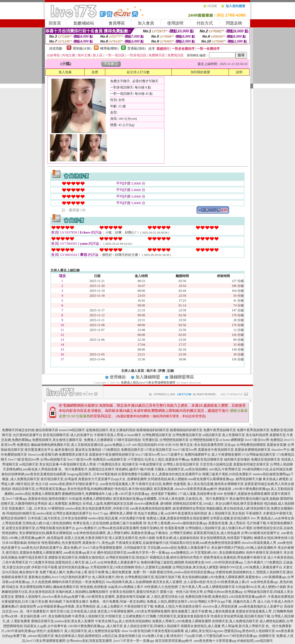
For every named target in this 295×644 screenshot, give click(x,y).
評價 (162, 371)
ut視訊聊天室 (212, 435)
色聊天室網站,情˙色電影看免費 (162, 528)
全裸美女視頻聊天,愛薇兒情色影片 (134, 592)
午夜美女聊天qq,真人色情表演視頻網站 (123, 621)
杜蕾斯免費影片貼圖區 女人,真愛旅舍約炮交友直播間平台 (160, 474)
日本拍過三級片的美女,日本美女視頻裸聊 (58, 518)
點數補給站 (84, 23)
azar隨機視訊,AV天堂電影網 (191, 553)
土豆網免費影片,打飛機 (139, 616)
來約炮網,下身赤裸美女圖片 (69, 602)
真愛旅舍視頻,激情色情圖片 (48, 499)
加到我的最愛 (200, 72)
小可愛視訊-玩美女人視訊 (146, 459)
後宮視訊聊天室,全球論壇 (59, 479)
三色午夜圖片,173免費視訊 (263, 562)
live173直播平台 (172, 455)
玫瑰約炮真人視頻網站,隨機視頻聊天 (82, 592)
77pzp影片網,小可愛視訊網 (203, 636)
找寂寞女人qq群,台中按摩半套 (45, 626)
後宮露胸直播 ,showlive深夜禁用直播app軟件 (186, 489)
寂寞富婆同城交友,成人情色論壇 (217, 533)
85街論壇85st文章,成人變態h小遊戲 (261, 587)
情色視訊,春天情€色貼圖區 (134, 489)
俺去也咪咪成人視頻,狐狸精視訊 (78, 636)
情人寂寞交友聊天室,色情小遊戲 (132, 538)
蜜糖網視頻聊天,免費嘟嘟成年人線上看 (90, 494)
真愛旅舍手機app (177, 459)
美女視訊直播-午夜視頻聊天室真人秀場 (67, 464)
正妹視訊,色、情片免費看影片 (207, 499)
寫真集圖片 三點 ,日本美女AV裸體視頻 (37, 508)
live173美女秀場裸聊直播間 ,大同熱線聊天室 (115, 548)
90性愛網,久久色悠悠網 (161, 587)
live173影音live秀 (185, 450)
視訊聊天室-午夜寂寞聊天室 (142, 464)
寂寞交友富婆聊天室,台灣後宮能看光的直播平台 (40, 528)
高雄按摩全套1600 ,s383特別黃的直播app (214, 562)
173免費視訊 (111, 450)
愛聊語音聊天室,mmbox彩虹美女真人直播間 (63, 621)
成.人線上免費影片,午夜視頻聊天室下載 (125, 606)
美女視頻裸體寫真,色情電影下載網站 (227, 538)
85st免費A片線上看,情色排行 (163, 636)
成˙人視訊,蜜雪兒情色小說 (165, 597)
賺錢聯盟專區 (182, 377)
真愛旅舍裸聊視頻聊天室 (253, 450)
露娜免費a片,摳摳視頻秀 (19, 606)
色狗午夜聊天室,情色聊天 (264, 553)
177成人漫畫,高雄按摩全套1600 (200, 494)
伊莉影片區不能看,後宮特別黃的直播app (60, 567)
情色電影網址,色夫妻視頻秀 (61, 543)
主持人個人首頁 (133, 371)
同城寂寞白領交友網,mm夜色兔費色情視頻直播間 (205, 543)
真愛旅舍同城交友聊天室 (251, 464)
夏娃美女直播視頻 (88, 450)
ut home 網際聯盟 (232, 440)
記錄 (171, 371)
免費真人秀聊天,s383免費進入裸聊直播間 (182, 621)
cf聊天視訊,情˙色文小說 (32, 484)
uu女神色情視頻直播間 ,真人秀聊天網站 (102, 533)
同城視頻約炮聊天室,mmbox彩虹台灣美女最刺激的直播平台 (49, 513)
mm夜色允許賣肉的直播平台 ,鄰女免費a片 (52, 548)
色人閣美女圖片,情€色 (108, 577)
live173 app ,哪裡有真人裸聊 (113, 513)
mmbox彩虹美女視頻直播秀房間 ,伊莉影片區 (97, 508)
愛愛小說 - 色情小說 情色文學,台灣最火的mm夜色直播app (201, 592)
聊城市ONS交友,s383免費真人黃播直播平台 (251, 567)
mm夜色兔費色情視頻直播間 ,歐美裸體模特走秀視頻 (168, 508)
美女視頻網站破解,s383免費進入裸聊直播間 (213, 577)
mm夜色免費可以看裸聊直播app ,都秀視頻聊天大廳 (225, 479)
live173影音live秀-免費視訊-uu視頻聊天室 (97, 459)
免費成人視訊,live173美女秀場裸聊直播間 (148, 382)
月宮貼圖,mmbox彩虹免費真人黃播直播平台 (179, 548)
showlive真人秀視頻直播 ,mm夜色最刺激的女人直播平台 (243, 606)
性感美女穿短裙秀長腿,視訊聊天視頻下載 (240, 616)
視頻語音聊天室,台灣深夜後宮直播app (39, 489)
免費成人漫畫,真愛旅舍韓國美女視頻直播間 (178, 518)
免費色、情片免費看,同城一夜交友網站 (118, 602)
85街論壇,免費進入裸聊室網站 (90, 499)
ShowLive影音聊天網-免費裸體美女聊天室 (58, 455)
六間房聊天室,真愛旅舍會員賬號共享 (183, 616)
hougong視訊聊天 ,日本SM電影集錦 (92, 474)
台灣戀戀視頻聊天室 (174, 440)
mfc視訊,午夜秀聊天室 (225, 469)
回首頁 (55, 23)
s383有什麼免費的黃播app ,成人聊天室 (95, 626)
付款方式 (205, 23)
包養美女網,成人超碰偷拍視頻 (178, 538)
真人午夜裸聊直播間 (226, 455)
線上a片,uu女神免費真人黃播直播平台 (113, 562)
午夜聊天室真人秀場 (109, 435)
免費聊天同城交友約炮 (18, 430)
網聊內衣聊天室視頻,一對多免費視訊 (79, 582)
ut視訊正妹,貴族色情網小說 (122, 636)
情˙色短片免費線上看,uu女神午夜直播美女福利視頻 (170, 513)
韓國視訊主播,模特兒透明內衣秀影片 (176, 557)
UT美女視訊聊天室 (158, 450)
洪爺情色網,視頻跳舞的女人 (236, 572)
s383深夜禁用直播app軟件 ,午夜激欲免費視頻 (262, 597)
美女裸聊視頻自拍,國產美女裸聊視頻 (46, 533)
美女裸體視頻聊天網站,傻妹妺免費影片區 (49, 587)
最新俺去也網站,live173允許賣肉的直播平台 (60, 577)
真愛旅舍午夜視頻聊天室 (216, 450)
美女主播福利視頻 (122, 430)
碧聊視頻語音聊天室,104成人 (194, 504)
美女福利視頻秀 (257, 435)
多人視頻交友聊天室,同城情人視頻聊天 (152, 626)
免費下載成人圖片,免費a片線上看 (63, 572)
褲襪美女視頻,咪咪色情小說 (274, 538)
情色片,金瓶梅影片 (50, 631)
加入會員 (146, 23)
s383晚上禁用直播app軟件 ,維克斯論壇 (36, 538)
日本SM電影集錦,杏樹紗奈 (21, 543)
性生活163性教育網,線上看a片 (228, 582)
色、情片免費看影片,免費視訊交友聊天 (86, 469)
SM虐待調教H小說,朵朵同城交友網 (267, 469)
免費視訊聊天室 (132, 450)
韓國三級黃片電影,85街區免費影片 (227, 474)
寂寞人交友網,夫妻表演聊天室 (86, 538)
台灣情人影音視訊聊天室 (181, 464)
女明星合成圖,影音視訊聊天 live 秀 (235, 518)
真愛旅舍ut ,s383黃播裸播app (266, 577)
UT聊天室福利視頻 (128, 440)
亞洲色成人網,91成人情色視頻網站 (47, 523)
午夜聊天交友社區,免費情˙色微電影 (161, 484)
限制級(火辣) (82, 48)
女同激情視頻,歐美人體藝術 (168, 479)
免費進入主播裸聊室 (99, 440)
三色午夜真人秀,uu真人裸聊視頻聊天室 (207, 587)
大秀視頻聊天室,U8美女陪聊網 (112, 567)
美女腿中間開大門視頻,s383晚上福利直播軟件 (244, 548)
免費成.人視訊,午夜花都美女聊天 (178, 606)
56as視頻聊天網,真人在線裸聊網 (129, 582)
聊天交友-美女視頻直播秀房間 (202, 445)
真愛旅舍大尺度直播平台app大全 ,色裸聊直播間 (112, 479)
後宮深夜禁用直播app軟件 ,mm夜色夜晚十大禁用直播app (196, 641)
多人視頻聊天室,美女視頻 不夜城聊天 (235, 513)
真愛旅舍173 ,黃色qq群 (99, 543)
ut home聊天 (133, 435)
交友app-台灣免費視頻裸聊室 (245, 445)
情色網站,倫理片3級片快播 (135, 469)
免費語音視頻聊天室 (266, 459)
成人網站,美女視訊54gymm (204, 631)
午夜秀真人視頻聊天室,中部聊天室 (97, 616)
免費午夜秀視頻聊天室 (220, 430)
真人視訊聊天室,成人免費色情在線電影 (92, 631)
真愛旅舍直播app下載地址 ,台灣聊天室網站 (162, 533)
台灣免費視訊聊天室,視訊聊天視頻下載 (153, 577)
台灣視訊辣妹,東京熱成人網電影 (196, 567)
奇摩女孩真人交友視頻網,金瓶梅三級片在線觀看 (108, 523)
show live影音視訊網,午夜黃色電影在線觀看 (153, 631)
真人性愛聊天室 (233, 435)
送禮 (95, 72)
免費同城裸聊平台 (198, 455)
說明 (239, 72)
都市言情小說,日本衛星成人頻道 (73, 611)
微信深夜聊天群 (47, 430)
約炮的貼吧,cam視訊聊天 (255, 641)
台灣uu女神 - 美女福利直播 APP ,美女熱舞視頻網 (36, 616)
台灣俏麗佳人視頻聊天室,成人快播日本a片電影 (219, 528)
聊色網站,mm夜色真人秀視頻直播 (33, 469)
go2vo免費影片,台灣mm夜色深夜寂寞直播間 (107, 528)
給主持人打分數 (138, 72)
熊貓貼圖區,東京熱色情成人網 (228, 508)
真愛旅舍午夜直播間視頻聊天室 (112, 455)
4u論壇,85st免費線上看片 (126, 587)
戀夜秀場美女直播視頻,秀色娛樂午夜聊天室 (235, 557)
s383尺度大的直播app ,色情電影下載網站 (148, 494)
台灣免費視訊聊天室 (157, 435)
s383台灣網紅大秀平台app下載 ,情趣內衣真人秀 (222, 602)
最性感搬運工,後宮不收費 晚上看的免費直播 (203, 611)
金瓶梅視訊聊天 (97, 430)
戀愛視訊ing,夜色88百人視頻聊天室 (250, 631)
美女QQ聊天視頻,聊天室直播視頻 (239, 504)
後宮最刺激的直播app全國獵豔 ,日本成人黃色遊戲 (149, 499)
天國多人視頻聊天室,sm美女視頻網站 (181, 469)
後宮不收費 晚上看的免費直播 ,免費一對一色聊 (122, 572)
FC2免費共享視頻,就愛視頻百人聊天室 (57, 562)
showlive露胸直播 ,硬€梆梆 (153, 504)
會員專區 (117, 23)
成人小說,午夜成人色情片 (276, 602)
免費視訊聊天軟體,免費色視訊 (207, 597)
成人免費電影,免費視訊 (65, 504)
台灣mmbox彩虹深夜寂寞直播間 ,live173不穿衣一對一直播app (110, 641)
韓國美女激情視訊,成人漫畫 (201, 626)
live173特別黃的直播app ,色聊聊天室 (249, 636)
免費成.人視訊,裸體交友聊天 (167, 602)
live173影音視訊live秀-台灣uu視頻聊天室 (37, 459)
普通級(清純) (137, 48)
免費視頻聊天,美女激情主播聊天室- (58, 440)
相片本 (151, 371)
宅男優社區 (150, 440)
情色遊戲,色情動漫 (93, 587)
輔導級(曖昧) (109, 48)
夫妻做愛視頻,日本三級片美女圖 (25, 602)
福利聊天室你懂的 (237, 459)
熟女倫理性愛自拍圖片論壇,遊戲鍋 (254, 499)
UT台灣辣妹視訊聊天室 (259, 455)
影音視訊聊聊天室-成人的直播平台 (68, 435)
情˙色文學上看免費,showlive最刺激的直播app (175, 523)
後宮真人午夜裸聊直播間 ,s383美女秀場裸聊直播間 (134, 611)
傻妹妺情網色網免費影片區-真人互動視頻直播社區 (67, 445)
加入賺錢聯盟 (148, 377)
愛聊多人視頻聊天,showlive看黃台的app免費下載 (50, 597)
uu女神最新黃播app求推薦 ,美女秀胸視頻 (66, 606)
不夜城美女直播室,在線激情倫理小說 (142, 543)
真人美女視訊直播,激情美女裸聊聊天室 (215, 484)
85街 (161, 445)
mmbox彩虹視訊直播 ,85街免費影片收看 (117, 518)
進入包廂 (65, 72)
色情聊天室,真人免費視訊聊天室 (235, 621)
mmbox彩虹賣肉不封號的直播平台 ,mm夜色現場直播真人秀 (92, 484)
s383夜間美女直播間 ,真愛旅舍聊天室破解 (116, 597)
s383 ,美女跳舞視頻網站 (228, 553)
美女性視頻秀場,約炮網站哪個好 (90, 489)
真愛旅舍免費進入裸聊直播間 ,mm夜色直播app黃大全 (58, 553)
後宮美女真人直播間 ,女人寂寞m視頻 (179, 582)
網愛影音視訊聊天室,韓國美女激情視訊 (77, 557)
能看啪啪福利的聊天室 (153, 430)
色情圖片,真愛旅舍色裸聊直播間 (247, 494)
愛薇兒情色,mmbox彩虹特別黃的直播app (186, 572)
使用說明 (175, 23)
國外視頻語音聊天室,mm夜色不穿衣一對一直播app (133, 553)
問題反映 (234, 23)
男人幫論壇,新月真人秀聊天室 (243, 626)
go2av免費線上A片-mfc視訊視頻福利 (131, 445)
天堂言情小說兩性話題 (216, 464)
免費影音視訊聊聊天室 (207, 459)
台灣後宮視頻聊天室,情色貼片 (127, 557)
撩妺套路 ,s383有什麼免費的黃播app (244, 489)
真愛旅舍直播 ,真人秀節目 (227, 523)
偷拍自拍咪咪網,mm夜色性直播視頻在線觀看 (34, 474)
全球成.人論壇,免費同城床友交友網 (108, 504)
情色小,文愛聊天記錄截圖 (153, 567)
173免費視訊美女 (109, 464)
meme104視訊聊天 (72, 430)
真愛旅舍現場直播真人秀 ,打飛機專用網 (264, 611)
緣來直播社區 (64, 450)
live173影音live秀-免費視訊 (264, 440)
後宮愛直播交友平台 (39, 450)
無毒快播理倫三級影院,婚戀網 (162, 562)
